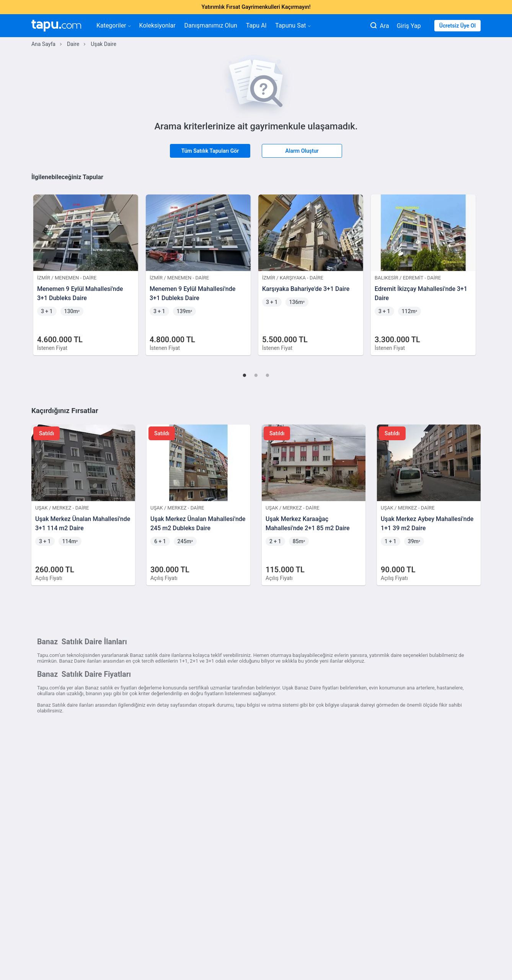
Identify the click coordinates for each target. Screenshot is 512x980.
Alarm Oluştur (302, 151)
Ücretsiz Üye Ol (457, 26)
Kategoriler (113, 25)
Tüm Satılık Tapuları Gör (210, 151)
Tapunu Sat (293, 25)
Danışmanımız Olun (211, 25)
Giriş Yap (409, 26)
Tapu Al (256, 25)
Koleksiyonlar (157, 25)
